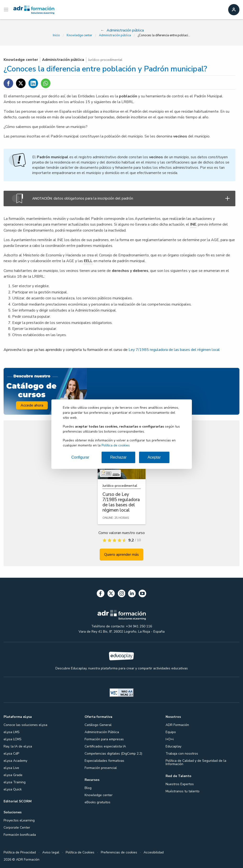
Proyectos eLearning (19, 820)
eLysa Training (15, 782)
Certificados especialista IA (105, 746)
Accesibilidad (154, 852)
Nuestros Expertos (180, 784)
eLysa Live (11, 768)
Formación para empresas (104, 739)
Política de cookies (116, 445)
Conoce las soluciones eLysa (25, 725)
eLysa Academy (15, 761)
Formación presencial (101, 768)
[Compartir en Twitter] (21, 83)
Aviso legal (51, 852)
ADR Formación (177, 725)
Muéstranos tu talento (183, 791)
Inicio (56, 35)
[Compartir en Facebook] (8, 83)
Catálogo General (98, 725)
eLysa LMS (12, 732)
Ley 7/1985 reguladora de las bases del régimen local (174, 350)
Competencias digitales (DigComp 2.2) (113, 754)
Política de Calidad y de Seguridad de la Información (196, 762)
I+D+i (170, 739)
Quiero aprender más (121, 555)
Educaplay (173, 746)
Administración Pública (102, 732)
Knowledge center (79, 35)
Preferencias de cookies (119, 852)
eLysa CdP (11, 754)
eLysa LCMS (13, 739)
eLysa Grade (13, 775)
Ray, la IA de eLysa (18, 746)
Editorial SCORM (18, 801)
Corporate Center (17, 828)
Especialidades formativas (104, 761)
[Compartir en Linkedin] (33, 83)
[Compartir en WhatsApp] (46, 83)
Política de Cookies (80, 852)
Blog (88, 788)
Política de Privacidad (20, 852)
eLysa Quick (13, 789)
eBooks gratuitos (97, 802)
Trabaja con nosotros (182, 754)
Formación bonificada (20, 835)
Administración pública (115, 35)
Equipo (171, 732)
